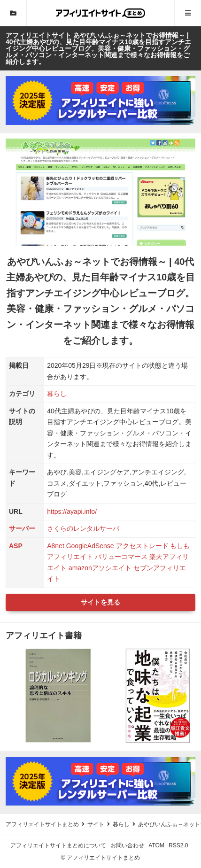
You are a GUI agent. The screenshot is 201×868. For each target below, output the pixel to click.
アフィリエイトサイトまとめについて (58, 845)
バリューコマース (121, 557)
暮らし (57, 394)
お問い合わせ (127, 845)
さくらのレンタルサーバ (83, 528)
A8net (56, 546)
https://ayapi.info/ (72, 512)
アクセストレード (142, 546)
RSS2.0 (178, 845)
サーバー (22, 528)
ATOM (156, 845)
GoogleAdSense (90, 546)
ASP (16, 546)
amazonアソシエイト (100, 568)
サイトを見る (100, 602)
